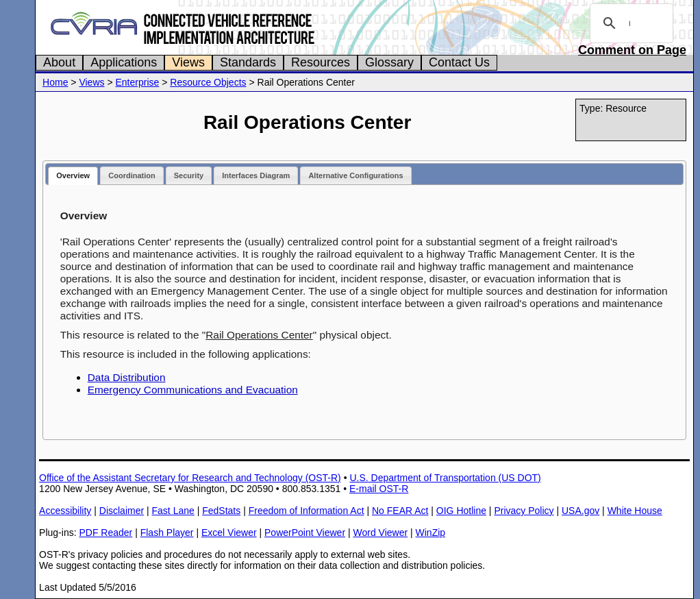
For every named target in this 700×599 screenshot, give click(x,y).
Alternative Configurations (355, 175)
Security (189, 175)
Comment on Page (632, 50)
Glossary (389, 62)
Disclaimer (122, 511)
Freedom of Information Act (307, 511)
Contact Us (459, 62)
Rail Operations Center (259, 335)
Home (55, 82)
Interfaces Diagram (256, 175)
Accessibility (65, 511)
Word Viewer (380, 533)
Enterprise (137, 82)
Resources (321, 62)
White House (635, 511)
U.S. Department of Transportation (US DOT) (445, 478)
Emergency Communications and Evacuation (193, 390)
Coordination (132, 175)
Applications (124, 62)
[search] (629, 23)
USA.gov (580, 511)
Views (188, 62)
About (59, 62)
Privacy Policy (524, 511)
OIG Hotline (461, 511)
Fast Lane (173, 511)
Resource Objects (208, 82)
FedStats (221, 511)
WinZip (431, 533)
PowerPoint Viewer (305, 533)
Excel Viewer (229, 533)
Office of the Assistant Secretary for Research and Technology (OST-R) (190, 478)
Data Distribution (127, 377)
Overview (73, 175)
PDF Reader (105, 533)
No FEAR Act (400, 511)
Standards (248, 62)
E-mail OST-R (379, 489)
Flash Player (167, 533)
